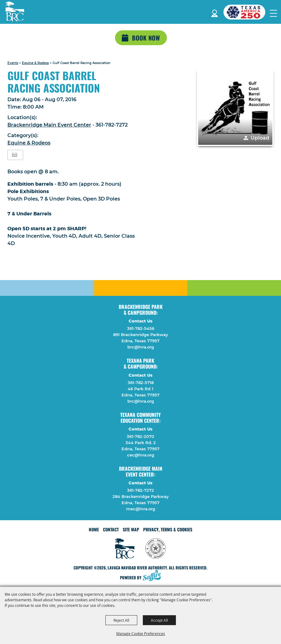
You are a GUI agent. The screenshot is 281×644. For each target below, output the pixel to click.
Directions (215, 12)
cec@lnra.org (141, 455)
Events (13, 63)
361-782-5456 (141, 328)
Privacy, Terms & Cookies (168, 529)
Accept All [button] (159, 620)
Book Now (146, 38)
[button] (235, 108)
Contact (111, 529)
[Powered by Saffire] (154, 576)
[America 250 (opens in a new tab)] (247, 12)
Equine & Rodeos (35, 63)
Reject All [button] (121, 620)
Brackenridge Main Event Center (49, 125)
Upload (260, 138)
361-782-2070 (140, 436)
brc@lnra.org (141, 347)
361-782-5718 (141, 383)
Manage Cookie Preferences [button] (141, 633)
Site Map (131, 529)
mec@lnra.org (141, 509)
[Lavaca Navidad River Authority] (15, 11)
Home (94, 529)
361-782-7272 (140, 490)
